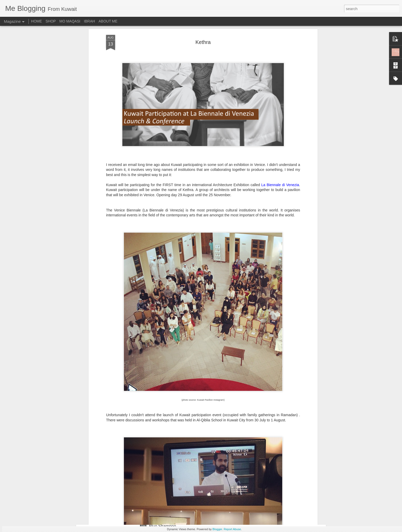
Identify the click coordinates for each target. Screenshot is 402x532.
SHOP (51, 21)
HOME (36, 21)
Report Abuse (232, 529)
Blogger (217, 529)
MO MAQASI (70, 21)
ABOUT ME (108, 21)
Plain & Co (159, 468)
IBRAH (89, 21)
